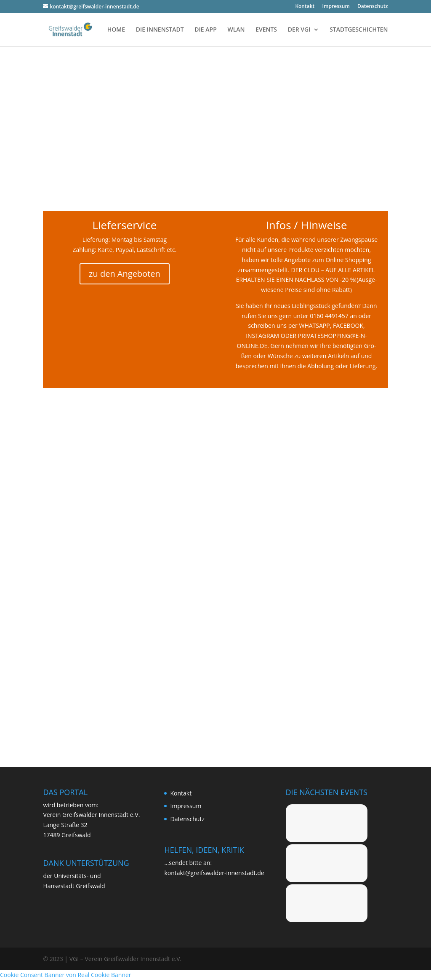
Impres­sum (336, 7)
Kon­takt (305, 7)
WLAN (236, 30)
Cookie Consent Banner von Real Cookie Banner (66, 975)
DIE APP (205, 30)
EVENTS (266, 30)
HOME (116, 30)
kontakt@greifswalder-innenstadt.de (214, 873)
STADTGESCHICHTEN (359, 30)
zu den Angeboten (125, 274)
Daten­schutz (373, 7)
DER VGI (299, 30)
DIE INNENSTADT (160, 30)
